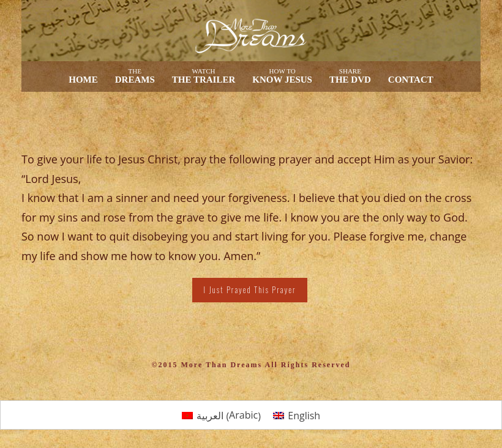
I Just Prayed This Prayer (249, 290)
